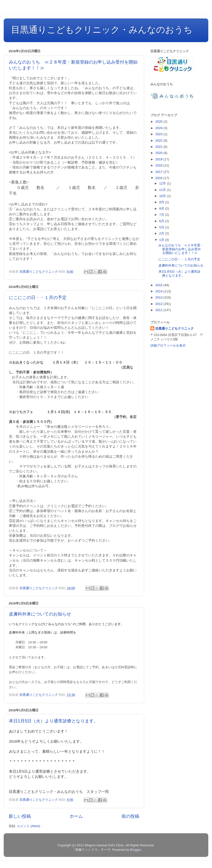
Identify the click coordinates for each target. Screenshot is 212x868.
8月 (162, 209)
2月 (162, 233)
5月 (162, 227)
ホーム (76, 816)
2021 (159, 147)
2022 (159, 141)
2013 (159, 297)
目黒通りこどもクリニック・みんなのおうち (102, 30)
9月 (162, 202)
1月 (162, 240)
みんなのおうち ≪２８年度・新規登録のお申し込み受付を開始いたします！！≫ (181, 249)
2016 (159, 178)
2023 (159, 134)
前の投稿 (130, 816)
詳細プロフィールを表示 (168, 345)
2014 (159, 291)
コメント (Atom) (28, 826)
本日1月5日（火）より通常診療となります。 (53, 721)
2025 (159, 122)
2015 (159, 285)
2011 (159, 310)
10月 (163, 196)
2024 (159, 128)
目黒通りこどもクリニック (175, 328)
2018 (159, 165)
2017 (159, 172)
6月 (162, 221)
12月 (163, 183)
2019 (159, 159)
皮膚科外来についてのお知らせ (40, 614)
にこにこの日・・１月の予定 (38, 298)
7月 (162, 215)
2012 (159, 304)
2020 (159, 153)
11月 (163, 190)
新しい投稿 (20, 816)
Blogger (136, 850)
